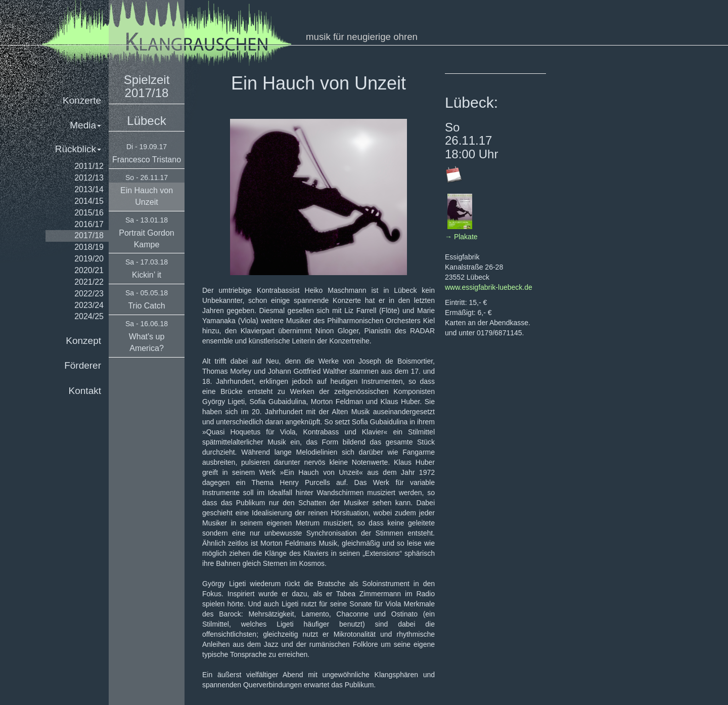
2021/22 (89, 282)
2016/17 (89, 224)
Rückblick (78, 149)
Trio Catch (146, 306)
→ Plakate (461, 237)
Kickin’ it (147, 275)
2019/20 (89, 259)
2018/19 (89, 247)
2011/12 (89, 166)
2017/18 (89, 235)
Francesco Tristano (147, 160)
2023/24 (89, 305)
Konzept (83, 341)
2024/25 (89, 316)
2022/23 (89, 294)
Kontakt (85, 391)
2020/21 (89, 270)
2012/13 (89, 178)
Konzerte (82, 100)
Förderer (83, 365)
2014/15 (89, 201)
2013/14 (89, 189)
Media (85, 125)
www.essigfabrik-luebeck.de (489, 287)
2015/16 (89, 213)
